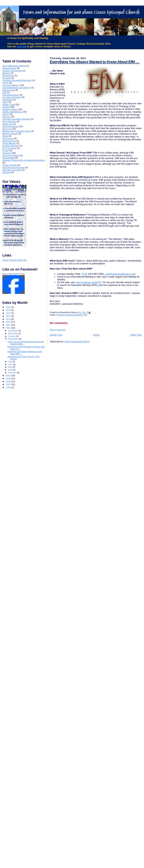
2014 (8, 319)
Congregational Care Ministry (17, 87)
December (13, 331)
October (12, 336)
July (10, 362)
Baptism (6, 73)
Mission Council (10, 133)
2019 (8, 307)
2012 (8, 325)
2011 (8, 328)
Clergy (6, 83)
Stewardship (8, 158)
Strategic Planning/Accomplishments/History (24, 160)
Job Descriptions (10, 126)
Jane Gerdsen (9, 121)
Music (5, 136)
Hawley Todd (9, 104)
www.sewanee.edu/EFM (88, 282)
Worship (6, 172)
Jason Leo (7, 124)
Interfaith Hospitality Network (16, 119)
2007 (8, 384)
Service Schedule (11, 155)
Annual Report (9, 68)
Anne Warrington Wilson (14, 66)
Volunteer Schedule (12, 170)
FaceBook (7, 100)
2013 (8, 322)
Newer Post (56, 335)
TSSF (84, 274)
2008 (8, 381)
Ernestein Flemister (12, 97)
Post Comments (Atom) (77, 342)
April (10, 370)
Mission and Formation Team (16, 131)
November (13, 333)
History (6, 114)
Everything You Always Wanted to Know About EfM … (95, 62)
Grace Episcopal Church (13, 274)
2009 (8, 378)
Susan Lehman (10, 165)
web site (21, 46)
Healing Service (10, 109)
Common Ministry (11, 85)
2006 (8, 387)
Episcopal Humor (11, 95)
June (11, 364)
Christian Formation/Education (69, 315)
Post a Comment (58, 330)
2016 (8, 313)
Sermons (7, 153)
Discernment (9, 90)
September (14, 339)
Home (96, 335)
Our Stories (8, 138)
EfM (85, 315)
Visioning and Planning (13, 167)
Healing (6, 107)
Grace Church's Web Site (15, 260)
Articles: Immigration (12, 71)
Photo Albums (9, 143)
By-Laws (7, 78)
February (13, 373)
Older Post (136, 335)
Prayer (6, 150)
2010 (8, 375)
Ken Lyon (7, 129)
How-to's (7, 117)
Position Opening (11, 146)
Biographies (8, 75)
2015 (8, 316)
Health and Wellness (12, 112)
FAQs (5, 102)
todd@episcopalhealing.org (120, 274)
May (10, 367)
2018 (8, 310)
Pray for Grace (9, 148)
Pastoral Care (9, 141)
